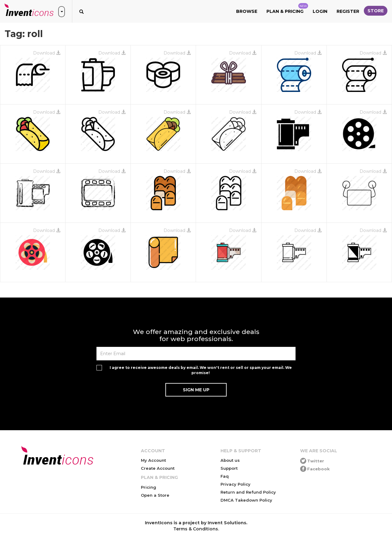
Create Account (158, 468)
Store (376, 11)
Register (348, 11)
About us (230, 460)
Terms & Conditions (196, 529)
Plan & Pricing (287, 9)
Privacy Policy (236, 484)
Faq (225, 476)
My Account (153, 460)
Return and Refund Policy (248, 492)
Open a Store (155, 495)
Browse (247, 11)
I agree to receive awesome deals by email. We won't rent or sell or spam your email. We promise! (201, 370)
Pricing (149, 487)
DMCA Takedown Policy (246, 500)
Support (229, 468)
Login (320, 11)
